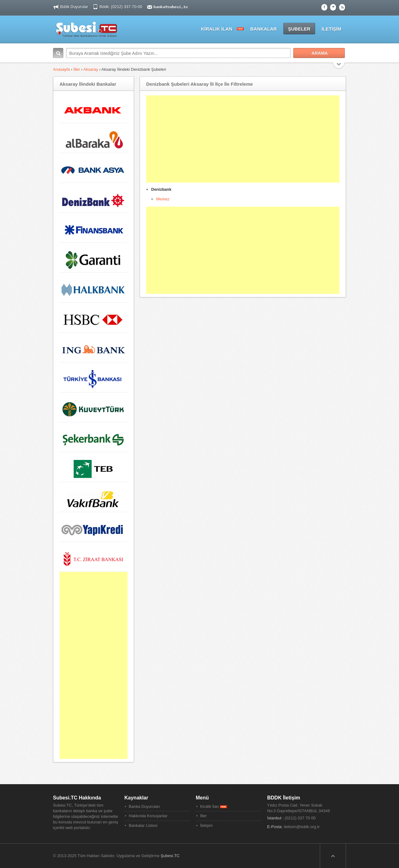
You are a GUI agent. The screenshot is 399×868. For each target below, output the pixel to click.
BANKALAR (264, 29)
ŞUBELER (299, 29)
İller (77, 69)
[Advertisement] (243, 139)
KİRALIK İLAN (217, 29)
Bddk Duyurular (74, 7)
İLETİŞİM (332, 29)
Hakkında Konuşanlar (148, 816)
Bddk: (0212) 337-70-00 (121, 7)
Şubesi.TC (170, 856)
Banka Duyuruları (144, 806)
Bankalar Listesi (143, 825)
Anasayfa (61, 69)
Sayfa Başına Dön (333, 856)
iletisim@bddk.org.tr (302, 827)
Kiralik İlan (214, 806)
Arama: (58, 53)
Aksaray (91, 69)
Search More (339, 66)
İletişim (206, 825)
